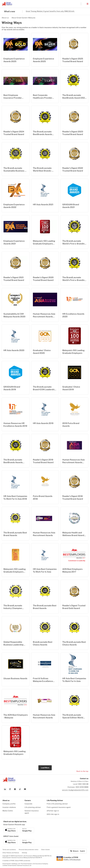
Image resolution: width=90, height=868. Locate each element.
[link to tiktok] (20, 789)
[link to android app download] (27, 830)
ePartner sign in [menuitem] (53, 811)
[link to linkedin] (5, 789)
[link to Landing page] (9, 781)
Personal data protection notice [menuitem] (29, 850)
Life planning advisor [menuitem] (33, 807)
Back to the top (82, 771)
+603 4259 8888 (82, 787)
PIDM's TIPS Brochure (72, 860)
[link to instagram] (15, 789)
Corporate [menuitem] (28, 804)
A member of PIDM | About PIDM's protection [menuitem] (16, 861)
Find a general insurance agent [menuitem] (59, 807)
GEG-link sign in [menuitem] (53, 814)
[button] (84, 4)
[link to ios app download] (10, 830)
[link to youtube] (25, 789)
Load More (45, 768)
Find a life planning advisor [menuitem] (57, 804)
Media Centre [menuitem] (8, 811)
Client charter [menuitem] (45, 850)
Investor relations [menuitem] (9, 807)
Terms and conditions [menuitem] (9, 850)
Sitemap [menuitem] (24, 853)
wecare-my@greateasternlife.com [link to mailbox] (75, 790)
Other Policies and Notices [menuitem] (11, 853)
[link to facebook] (10, 789)
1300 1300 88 (83, 784)
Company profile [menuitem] (9, 804)
